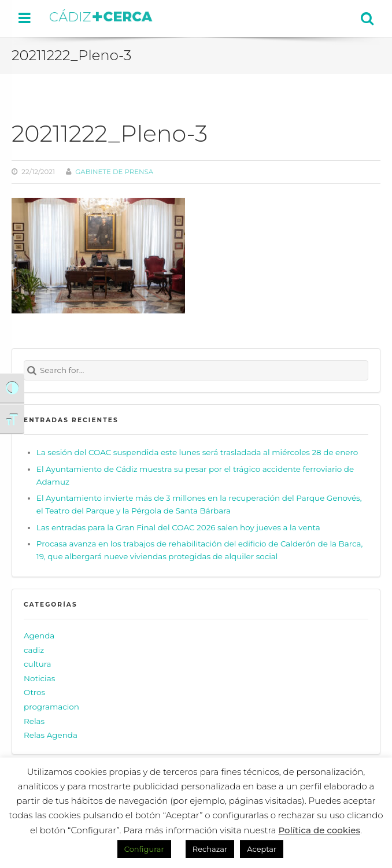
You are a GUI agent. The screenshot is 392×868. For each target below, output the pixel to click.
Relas (34, 721)
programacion (51, 707)
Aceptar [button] (262, 849)
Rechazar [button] (210, 849)
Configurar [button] (144, 849)
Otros (34, 693)
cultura (38, 664)
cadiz (34, 650)
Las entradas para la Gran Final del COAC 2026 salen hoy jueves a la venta (178, 527)
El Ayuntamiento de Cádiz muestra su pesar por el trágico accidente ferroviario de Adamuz (195, 475)
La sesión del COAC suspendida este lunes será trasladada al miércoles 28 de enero (197, 452)
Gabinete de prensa (114, 172)
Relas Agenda (51, 735)
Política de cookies (319, 830)
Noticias (39, 678)
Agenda (39, 636)
